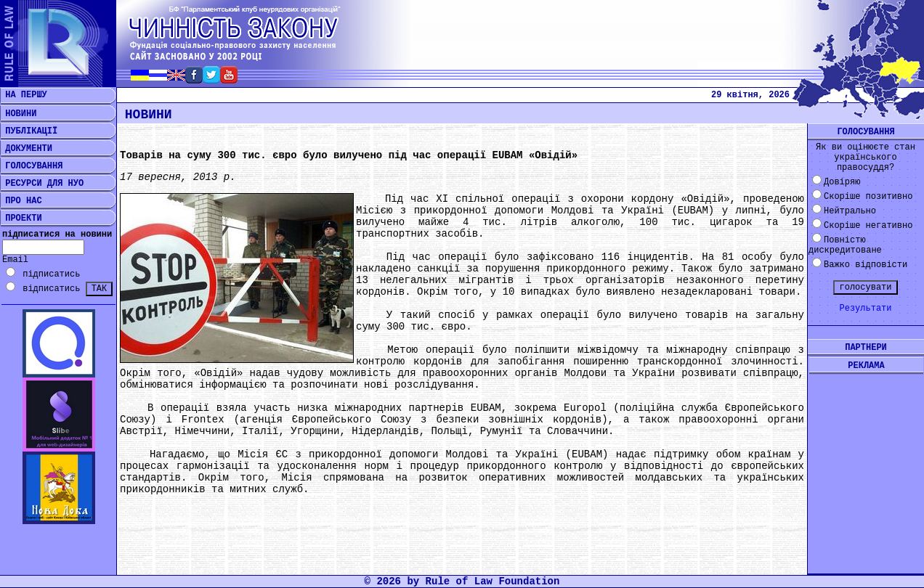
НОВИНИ (18, 114)
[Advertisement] (866, 462)
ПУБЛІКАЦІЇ (29, 131)
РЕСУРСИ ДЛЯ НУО (42, 184)
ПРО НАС (21, 201)
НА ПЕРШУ (24, 95)
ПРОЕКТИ (21, 219)
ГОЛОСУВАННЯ (31, 166)
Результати (865, 309)
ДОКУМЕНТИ (26, 149)
